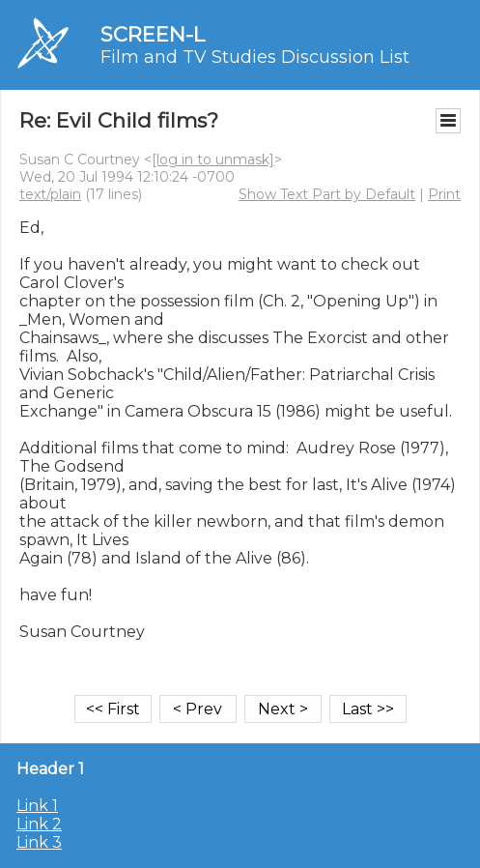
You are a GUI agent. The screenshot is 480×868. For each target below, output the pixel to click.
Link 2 (39, 824)
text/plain (50, 194)
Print (444, 194)
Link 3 (39, 842)
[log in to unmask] (213, 159)
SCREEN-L (153, 34)
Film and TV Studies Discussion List (255, 57)
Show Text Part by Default (327, 194)
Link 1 (37, 806)
